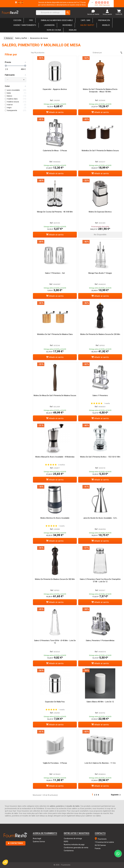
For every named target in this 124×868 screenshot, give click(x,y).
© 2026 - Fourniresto (62, 865)
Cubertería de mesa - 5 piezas (55, 151)
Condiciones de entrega (73, 838)
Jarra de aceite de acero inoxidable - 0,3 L (100, 518)
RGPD (66, 842)
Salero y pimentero (100, 395)
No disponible (100, 235)
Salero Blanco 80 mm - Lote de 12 (100, 702)
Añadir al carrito (55, 112)
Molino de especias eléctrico (100, 212)
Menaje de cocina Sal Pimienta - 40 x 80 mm (55, 212)
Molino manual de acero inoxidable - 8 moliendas (55, 457)
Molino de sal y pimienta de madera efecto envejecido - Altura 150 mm (100, 90)
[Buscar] (53, 13)
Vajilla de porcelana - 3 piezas (55, 763)
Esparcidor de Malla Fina (55, 702)
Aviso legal (37, 838)
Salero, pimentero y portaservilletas (100, 641)
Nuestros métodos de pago (74, 845)
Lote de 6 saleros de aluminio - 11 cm (100, 763)
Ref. (52, 100)
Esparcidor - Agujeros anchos (55, 89)
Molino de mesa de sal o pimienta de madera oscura (55, 395)
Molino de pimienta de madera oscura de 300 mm (55, 579)
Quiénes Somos (39, 842)
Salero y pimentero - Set (55, 273)
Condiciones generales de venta (76, 848)
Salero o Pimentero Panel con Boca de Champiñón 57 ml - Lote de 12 (100, 580)
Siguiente (116, 795)
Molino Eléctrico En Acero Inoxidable (55, 518)
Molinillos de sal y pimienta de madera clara (55, 334)
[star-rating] (102, 3)
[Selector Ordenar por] (114, 53)
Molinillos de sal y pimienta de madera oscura (100, 151)
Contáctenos (16, 843)
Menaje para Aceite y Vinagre (100, 273)
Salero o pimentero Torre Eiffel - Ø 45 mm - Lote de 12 (55, 642)
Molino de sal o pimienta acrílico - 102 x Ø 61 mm (100, 457)
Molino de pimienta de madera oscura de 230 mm (100, 334)
